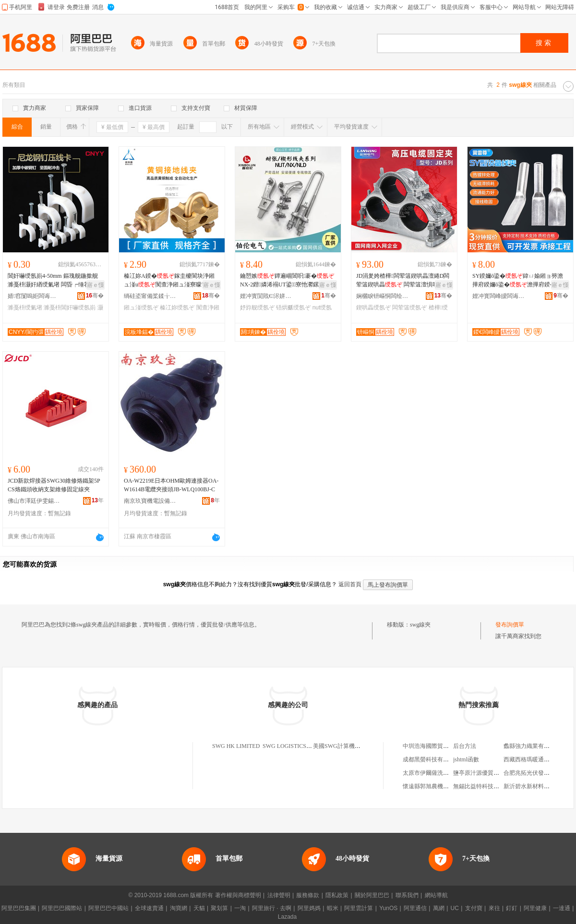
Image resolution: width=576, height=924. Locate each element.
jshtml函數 (466, 759)
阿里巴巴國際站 (62, 908)
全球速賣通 (149, 908)
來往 (494, 908)
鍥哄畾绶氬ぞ (373, 308)
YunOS (388, 908)
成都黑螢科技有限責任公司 (437, 759)
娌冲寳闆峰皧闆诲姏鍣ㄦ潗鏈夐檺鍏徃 (499, 296)
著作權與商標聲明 (238, 895)
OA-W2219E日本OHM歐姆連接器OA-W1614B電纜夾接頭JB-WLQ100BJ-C (171, 485)
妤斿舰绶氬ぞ (257, 308)
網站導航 (436, 895)
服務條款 (308, 895)
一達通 (562, 908)
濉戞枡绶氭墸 (25, 308)
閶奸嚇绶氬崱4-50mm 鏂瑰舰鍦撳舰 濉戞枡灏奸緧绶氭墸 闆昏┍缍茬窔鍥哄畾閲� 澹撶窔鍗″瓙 (54, 281)
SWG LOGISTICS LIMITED (297, 746)
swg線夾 (420, 625)
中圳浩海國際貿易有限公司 (437, 746)
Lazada (287, 917)
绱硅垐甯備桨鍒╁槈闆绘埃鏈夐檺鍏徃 (150, 296)
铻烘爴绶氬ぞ (293, 308)
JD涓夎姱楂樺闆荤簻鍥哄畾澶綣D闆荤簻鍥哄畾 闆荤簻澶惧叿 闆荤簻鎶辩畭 (404, 281)
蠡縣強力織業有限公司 (532, 746)
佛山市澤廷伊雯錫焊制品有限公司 (34, 501)
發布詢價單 (510, 625)
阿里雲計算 (359, 908)
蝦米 (333, 908)
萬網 (439, 908)
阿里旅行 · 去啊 (272, 908)
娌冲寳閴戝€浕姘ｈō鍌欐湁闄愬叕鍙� (266, 296)
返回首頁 (350, 584)
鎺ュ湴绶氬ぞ (141, 308)
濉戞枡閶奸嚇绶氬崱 (70, 308)
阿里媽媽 (309, 908)
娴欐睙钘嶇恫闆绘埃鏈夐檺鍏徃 (383, 296)
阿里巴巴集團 (19, 908)
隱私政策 (337, 895)
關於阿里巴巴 (372, 895)
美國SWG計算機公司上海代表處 (354, 746)
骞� (95, 296)
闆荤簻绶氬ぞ (409, 308)
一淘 (240, 908)
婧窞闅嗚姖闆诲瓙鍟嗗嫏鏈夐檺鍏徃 (34, 296)
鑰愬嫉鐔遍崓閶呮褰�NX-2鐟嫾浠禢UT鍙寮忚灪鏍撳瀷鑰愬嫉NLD (287, 281)
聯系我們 (407, 895)
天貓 (199, 908)
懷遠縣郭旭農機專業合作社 (437, 786)
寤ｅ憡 (96, 285)
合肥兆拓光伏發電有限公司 (538, 773)
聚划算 (219, 908)
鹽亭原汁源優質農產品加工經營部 (496, 773)
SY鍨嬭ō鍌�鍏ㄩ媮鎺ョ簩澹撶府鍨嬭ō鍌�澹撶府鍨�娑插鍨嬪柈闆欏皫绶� (520, 281)
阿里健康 (535, 908)
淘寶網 (179, 908)
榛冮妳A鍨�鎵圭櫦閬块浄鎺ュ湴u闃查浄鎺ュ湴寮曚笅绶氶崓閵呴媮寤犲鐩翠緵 (171, 281)
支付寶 (474, 908)
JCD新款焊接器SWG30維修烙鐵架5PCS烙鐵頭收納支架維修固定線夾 (54, 485)
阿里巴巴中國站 (108, 908)
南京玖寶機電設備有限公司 (150, 501)
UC (455, 908)
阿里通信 (415, 908)
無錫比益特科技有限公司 (485, 786)
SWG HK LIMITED (236, 746)
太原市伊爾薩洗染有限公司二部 (443, 773)
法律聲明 (279, 895)
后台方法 (465, 746)
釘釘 (512, 908)
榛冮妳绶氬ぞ (177, 308)
